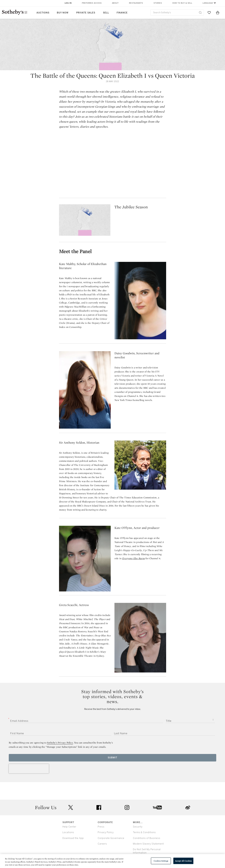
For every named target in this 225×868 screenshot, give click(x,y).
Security (138, 827)
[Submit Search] (200, 13)
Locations (68, 833)
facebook (99, 807)
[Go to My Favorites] (209, 13)
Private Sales (86, 13)
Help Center (69, 827)
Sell (106, 13)
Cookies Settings (161, 861)
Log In (68, 3)
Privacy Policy (106, 833)
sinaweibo (188, 808)
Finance (122, 13)
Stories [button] (158, 3)
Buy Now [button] (63, 13)
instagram (127, 807)
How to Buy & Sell (182, 3)
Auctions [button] (43, 13)
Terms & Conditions (144, 833)
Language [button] (208, 3)
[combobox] (177, 13)
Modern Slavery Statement (148, 844)
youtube (157, 807)
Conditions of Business (147, 838)
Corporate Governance (111, 838)
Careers (102, 844)
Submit (112, 758)
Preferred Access (92, 3)
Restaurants (136, 3)
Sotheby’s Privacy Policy (60, 743)
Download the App (73, 838)
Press (101, 827)
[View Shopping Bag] (218, 13)
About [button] (115, 3)
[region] (112, 861)
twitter (71, 808)
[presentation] (29, 769)
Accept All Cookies (183, 861)
